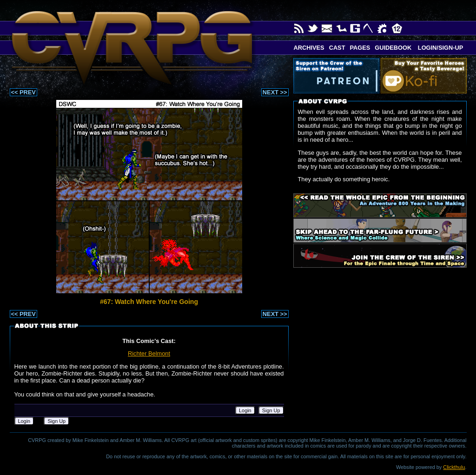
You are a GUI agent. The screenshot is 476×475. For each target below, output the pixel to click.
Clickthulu (454, 467)
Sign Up (271, 410)
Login (245, 410)
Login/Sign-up (440, 48)
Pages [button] (360, 48)
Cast (337, 48)
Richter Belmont (149, 353)
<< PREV (23, 92)
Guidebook (393, 48)
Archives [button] (309, 48)
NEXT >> (275, 92)
